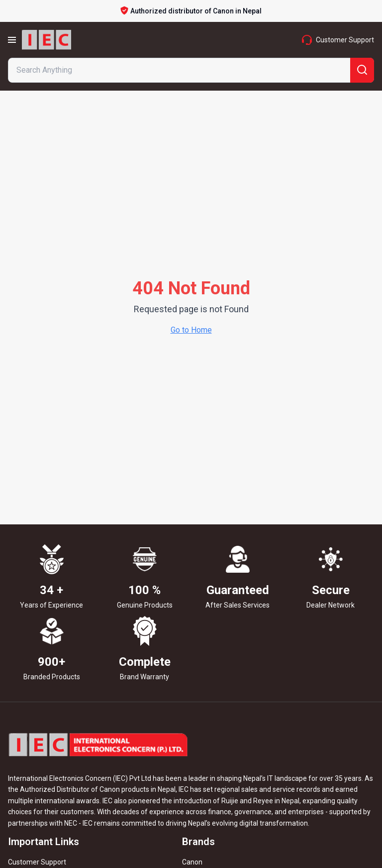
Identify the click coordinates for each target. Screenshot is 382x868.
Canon (192, 862)
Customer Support (37, 862)
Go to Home (191, 330)
